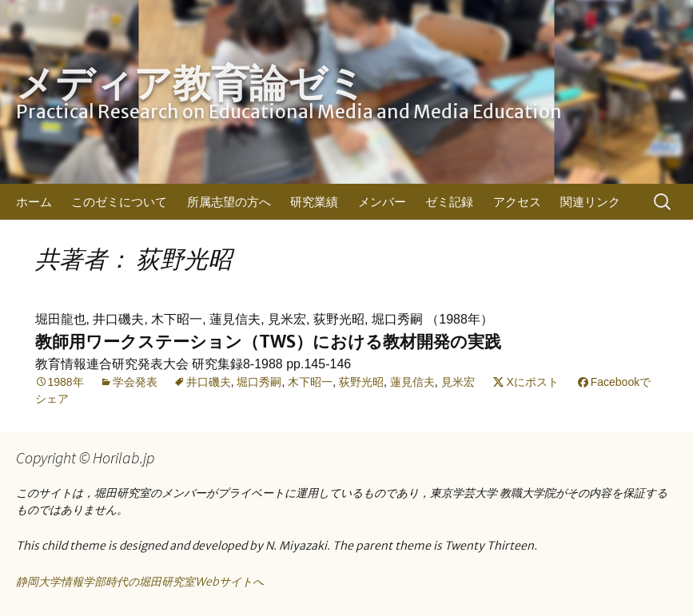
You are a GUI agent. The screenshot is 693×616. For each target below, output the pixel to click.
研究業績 (314, 202)
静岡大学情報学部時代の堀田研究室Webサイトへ (140, 582)
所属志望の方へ (229, 202)
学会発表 (135, 382)
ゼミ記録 (449, 202)
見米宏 (458, 382)
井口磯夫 (209, 382)
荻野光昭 (361, 382)
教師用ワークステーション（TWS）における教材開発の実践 (268, 342)
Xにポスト (532, 382)
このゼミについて (119, 202)
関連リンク (590, 202)
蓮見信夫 (412, 382)
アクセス (517, 202)
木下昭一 (310, 382)
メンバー (382, 202)
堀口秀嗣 (259, 382)
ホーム (34, 202)
